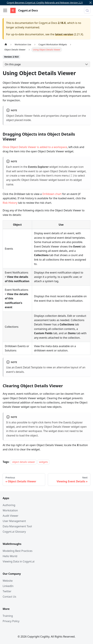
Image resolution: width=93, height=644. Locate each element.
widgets (43, 462)
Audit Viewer (11, 516)
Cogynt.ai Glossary (14, 532)
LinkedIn (8, 586)
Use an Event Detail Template (24, 367)
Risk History (10, 203)
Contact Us (9, 597)
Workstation (10, 510)
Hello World (10, 556)
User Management (14, 521)
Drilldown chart (52, 194)
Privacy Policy (11, 621)
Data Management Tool (17, 526)
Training (8, 616)
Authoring (9, 505)
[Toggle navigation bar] (5, 10)
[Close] (91, 3)
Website (8, 581)
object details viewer (24, 462)
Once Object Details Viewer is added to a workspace (35, 147)
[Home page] (6, 45)
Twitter (7, 591)
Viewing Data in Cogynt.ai (19, 561)
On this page (13, 64)
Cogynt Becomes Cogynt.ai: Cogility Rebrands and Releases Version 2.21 (45, 3)
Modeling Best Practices (18, 551)
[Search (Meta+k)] (87, 10)
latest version (64, 34)
